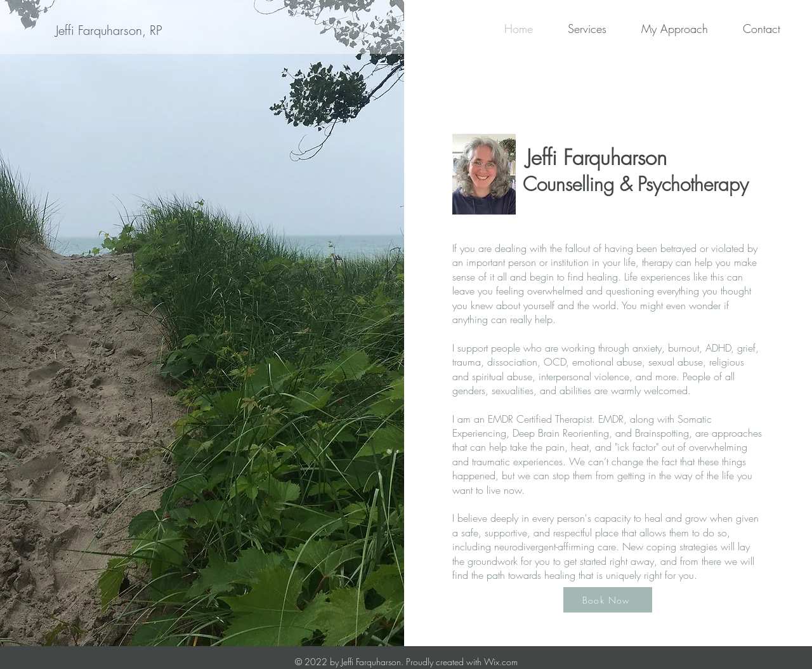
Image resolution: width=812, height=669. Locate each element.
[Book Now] (608, 600)
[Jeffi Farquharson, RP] (108, 30)
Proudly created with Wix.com (462, 662)
